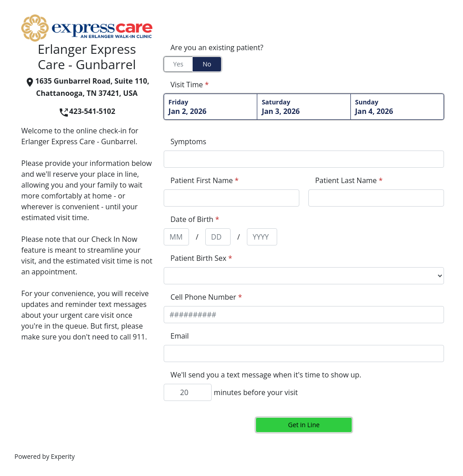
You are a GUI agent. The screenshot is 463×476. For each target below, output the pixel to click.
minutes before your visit (256, 392)
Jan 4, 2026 (397, 107)
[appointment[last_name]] (376, 198)
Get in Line (304, 425)
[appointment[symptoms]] (304, 159)
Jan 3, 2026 (304, 107)
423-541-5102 (87, 111)
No (207, 64)
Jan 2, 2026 (211, 107)
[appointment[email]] (304, 353)
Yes (178, 64)
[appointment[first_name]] (231, 198)
